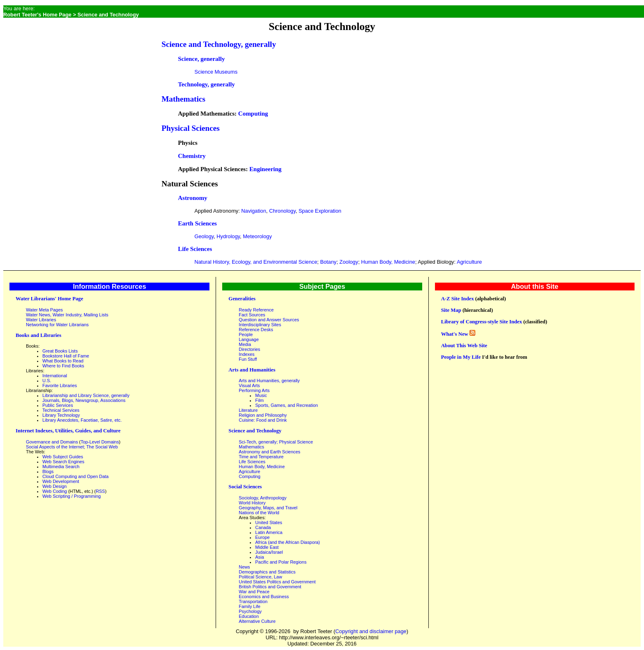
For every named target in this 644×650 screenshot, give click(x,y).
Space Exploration (320, 211)
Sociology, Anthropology (263, 498)
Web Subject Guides (63, 457)
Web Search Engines (63, 462)
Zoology (349, 262)
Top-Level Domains (100, 442)
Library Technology (61, 415)
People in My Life (461, 357)
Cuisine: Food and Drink (263, 420)
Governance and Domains (52, 442)
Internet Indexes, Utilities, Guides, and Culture (68, 431)
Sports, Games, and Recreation (286, 405)
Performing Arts (254, 390)
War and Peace (254, 592)
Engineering (265, 169)
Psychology (250, 611)
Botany (328, 262)
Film (259, 400)
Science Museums (216, 72)
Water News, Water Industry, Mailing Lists (67, 315)
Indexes (246, 354)
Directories (249, 349)
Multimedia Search (61, 467)
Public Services (58, 405)
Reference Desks (256, 330)
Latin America (269, 532)
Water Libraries (41, 320)
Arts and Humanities (252, 370)
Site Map (451, 310)
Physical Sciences (191, 128)
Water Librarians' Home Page (49, 299)
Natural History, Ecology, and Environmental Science (256, 262)
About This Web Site (464, 346)
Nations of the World (259, 513)
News (244, 567)
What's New (455, 334)
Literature (248, 410)
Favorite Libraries (60, 385)
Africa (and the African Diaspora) (287, 542)
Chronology (282, 211)
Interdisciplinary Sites (260, 325)
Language (249, 339)
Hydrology (228, 236)
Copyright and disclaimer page (371, 631)
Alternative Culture (257, 621)
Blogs (48, 471)
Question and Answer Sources (269, 320)
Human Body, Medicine (388, 262)
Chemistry (192, 156)
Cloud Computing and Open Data (76, 476)
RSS (100, 491)
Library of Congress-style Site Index (482, 322)
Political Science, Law (260, 577)
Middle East (267, 547)
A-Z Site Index (458, 299)
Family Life (250, 606)
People (246, 334)
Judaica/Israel (269, 552)
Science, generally (202, 59)
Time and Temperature (261, 457)
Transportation (253, 601)
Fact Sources (252, 315)
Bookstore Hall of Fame (66, 356)
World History (252, 503)
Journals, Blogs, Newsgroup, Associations (84, 400)
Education (249, 616)
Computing (253, 114)
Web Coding (55, 491)
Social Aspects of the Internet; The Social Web (72, 447)
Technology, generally (207, 84)
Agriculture (469, 262)
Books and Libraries (38, 335)
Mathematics (184, 99)
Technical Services (61, 410)
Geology (204, 236)
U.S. (47, 381)
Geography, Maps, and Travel (268, 508)
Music (261, 395)
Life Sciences (195, 249)
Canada (263, 527)
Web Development (61, 481)
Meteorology (257, 236)
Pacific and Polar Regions (281, 562)
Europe (262, 537)
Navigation (253, 211)
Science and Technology (255, 431)
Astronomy (193, 198)
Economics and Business (264, 597)
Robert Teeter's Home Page (37, 15)
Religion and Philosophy (263, 415)
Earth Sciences (198, 223)
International (55, 376)
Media (245, 344)
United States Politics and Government (277, 582)
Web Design (55, 486)
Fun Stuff (248, 359)
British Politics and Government (270, 587)
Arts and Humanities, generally (269, 381)
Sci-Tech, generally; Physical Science (276, 442)
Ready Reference (256, 310)
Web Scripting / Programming (72, 496)
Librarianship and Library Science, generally (86, 395)
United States (269, 522)
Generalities (242, 299)
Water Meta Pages (44, 310)
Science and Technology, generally (219, 44)
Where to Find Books (63, 366)
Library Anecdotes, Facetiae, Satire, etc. (82, 420)
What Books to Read (63, 361)
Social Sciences (245, 487)
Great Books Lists (60, 351)
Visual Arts (249, 385)
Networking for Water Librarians (57, 325)
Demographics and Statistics (267, 572)
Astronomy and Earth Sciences (269, 452)
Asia (259, 557)
